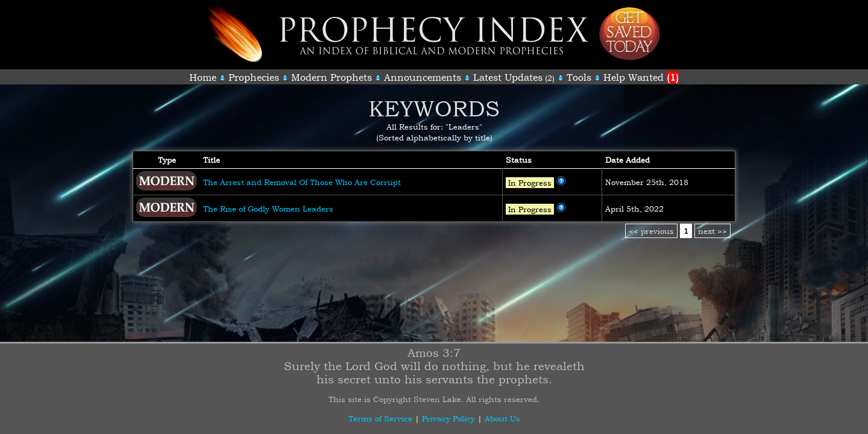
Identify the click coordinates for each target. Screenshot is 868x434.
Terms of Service (380, 418)
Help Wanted (641, 77)
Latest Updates (508, 77)
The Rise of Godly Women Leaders (268, 209)
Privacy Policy (448, 418)
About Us (502, 418)
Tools (579, 77)
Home (203, 77)
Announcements (423, 77)
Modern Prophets (332, 77)
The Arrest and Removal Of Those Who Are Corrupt (302, 182)
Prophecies (254, 77)
